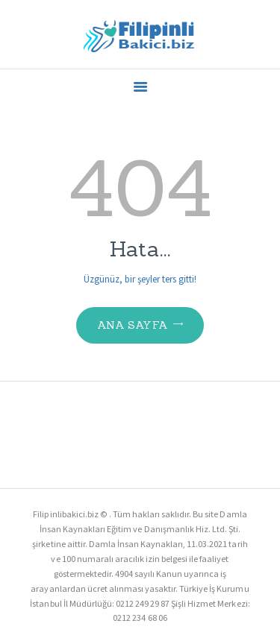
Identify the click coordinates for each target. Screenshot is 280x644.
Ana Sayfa (133, 325)
